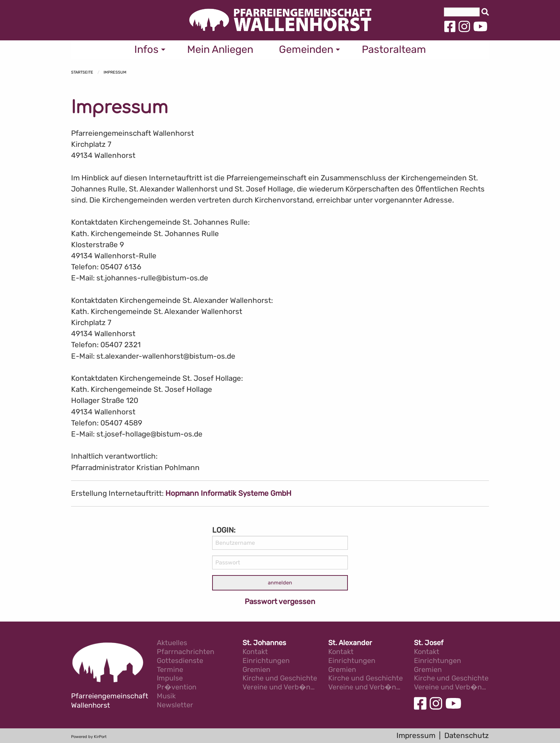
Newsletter (175, 705)
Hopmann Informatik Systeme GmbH (228, 493)
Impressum (115, 72)
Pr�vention (177, 687)
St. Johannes (264, 643)
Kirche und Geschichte (280, 679)
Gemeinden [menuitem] (306, 49)
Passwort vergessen (280, 602)
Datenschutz (467, 735)
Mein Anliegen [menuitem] (220, 49)
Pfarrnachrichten (186, 652)
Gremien (256, 670)
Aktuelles (172, 643)
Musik (166, 696)
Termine (170, 670)
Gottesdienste (180, 661)
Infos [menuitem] (146, 49)
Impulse (170, 679)
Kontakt (255, 652)
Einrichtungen (266, 661)
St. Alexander (350, 643)
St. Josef (429, 643)
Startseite (82, 72)
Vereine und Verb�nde (280, 687)
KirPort (100, 737)
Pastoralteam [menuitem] (394, 49)
